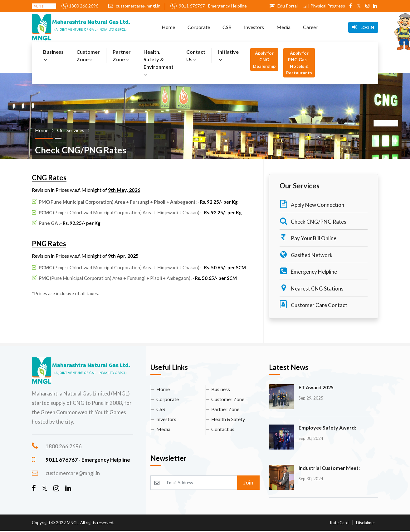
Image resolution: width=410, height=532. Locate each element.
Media (283, 27)
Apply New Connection (312, 204)
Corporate (199, 27)
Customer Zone (88, 55)
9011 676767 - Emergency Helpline (212, 6)
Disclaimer (366, 523)
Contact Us (196, 55)
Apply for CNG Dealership (264, 60)
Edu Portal (283, 6)
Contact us (223, 429)
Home (168, 27)
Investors (254, 27)
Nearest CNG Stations (312, 288)
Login (363, 27)
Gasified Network (306, 254)
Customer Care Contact (313, 304)
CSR (227, 27)
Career (310, 27)
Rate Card (339, 523)
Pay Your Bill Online (308, 238)
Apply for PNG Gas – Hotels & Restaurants (299, 63)
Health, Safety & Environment (159, 63)
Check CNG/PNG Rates (313, 221)
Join (248, 482)
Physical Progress (324, 6)
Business (53, 55)
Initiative (228, 55)
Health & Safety (228, 419)
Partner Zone (122, 55)
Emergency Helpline (308, 271)
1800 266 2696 (84, 6)
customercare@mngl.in (134, 6)
